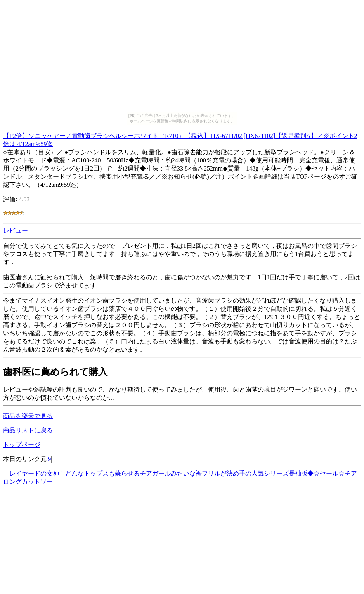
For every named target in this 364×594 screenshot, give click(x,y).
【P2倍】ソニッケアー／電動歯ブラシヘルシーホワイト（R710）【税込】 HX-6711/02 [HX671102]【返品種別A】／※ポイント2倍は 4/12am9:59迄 (180, 139)
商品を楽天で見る (28, 416)
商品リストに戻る (28, 430)
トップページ (22, 445)
